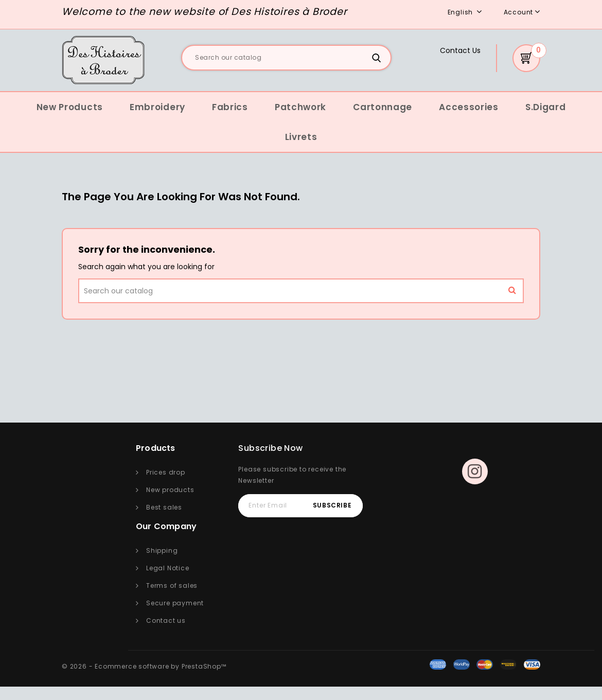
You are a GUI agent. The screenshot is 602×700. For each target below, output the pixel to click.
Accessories (469, 107)
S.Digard (546, 107)
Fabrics (230, 107)
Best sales (164, 507)
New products (170, 490)
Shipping (162, 550)
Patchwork (300, 107)
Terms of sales (172, 585)
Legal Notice (168, 568)
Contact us (166, 620)
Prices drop (166, 472)
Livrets (301, 137)
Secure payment (175, 603)
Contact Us (460, 50)
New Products (70, 107)
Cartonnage (383, 107)
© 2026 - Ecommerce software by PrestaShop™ (144, 666)
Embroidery (157, 107)
